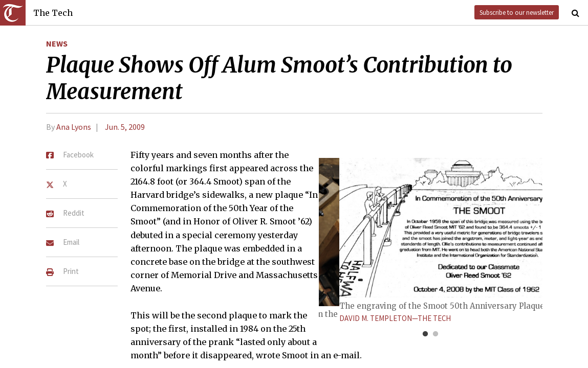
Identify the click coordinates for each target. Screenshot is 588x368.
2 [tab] (435, 334)
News (57, 43)
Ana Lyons (74, 127)
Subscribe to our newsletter (517, 12)
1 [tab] (425, 334)
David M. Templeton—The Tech (395, 318)
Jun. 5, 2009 (125, 127)
